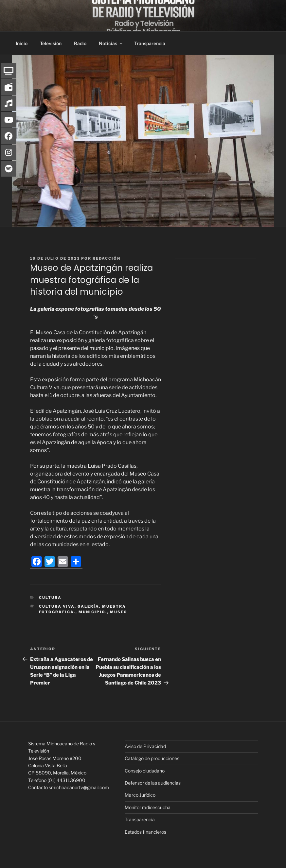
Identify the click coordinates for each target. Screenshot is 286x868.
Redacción (107, 258)
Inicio (22, 43)
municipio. (93, 612)
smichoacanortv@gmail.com (79, 787)
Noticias (111, 43)
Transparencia (150, 43)
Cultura (50, 598)
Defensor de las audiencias (153, 783)
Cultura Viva (57, 606)
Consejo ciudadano (145, 771)
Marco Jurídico (140, 795)
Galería (88, 606)
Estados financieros (145, 832)
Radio (80, 43)
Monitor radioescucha (148, 807)
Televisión (51, 43)
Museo (119, 612)
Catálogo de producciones (152, 758)
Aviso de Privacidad (145, 746)
